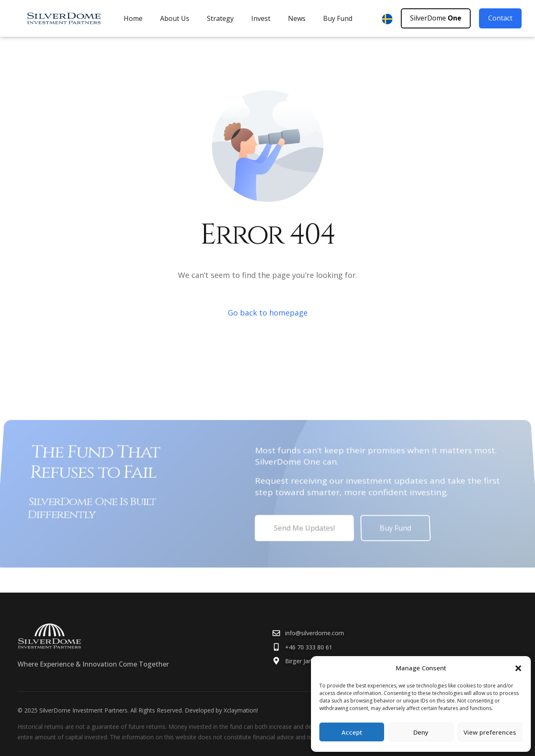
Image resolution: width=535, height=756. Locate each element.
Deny (421, 732)
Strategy (220, 18)
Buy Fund (338, 18)
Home (133, 18)
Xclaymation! (241, 710)
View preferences (490, 732)
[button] (518, 668)
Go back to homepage (268, 313)
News (297, 18)
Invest (261, 18)
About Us (175, 18)
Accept (352, 732)
